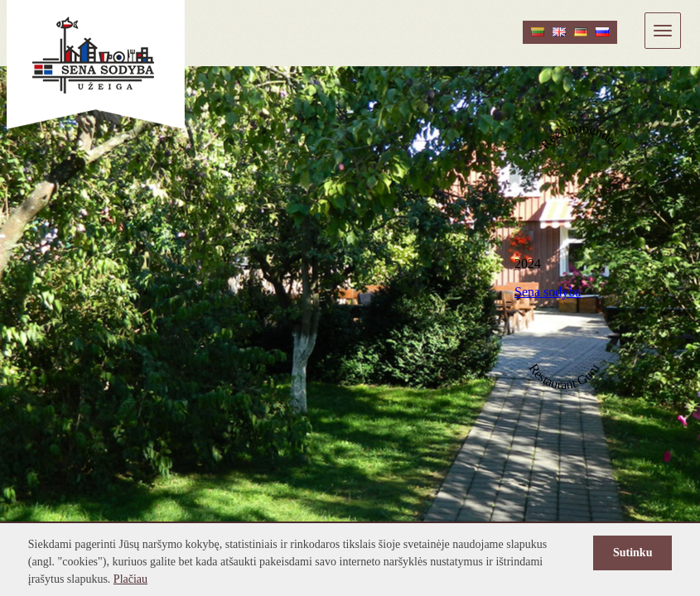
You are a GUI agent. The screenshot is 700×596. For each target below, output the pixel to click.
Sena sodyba (548, 292)
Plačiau (130, 579)
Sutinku (632, 553)
